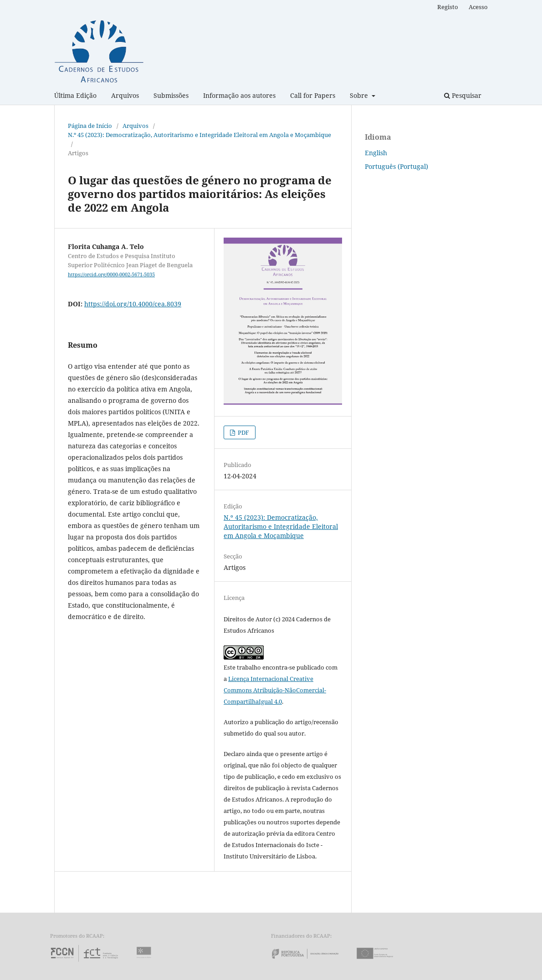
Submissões (171, 95)
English (376, 153)
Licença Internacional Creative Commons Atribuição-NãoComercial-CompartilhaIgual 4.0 (275, 690)
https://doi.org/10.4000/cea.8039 (133, 304)
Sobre (360, 95)
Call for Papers (313, 95)
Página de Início (90, 126)
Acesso (478, 7)
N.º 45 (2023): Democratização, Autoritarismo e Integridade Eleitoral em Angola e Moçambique (199, 135)
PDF (243, 432)
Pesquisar (463, 95)
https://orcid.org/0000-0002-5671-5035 (111, 274)
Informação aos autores (239, 95)
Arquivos (125, 95)
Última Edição (75, 95)
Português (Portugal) (396, 166)
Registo (448, 7)
